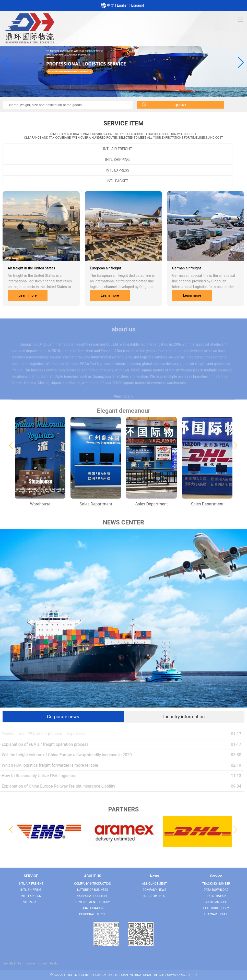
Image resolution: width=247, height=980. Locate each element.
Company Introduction (93, 884)
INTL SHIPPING (117, 160)
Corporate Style (93, 914)
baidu (54, 963)
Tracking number (216, 884)
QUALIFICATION (93, 908)
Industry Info (154, 896)
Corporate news (63, 717)
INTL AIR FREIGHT (117, 149)
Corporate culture (92, 896)
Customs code (216, 902)
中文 (111, 5)
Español (137, 5)
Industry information (184, 717)
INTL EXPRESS (117, 170)
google (30, 963)
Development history (93, 902)
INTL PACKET (117, 181)
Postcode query (216, 908)
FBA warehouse (216, 914)
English (123, 5)
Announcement (154, 884)
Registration (216, 896)
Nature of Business (93, 890)
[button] (5, 62)
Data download (216, 890)
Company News (154, 890)
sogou (43, 963)
